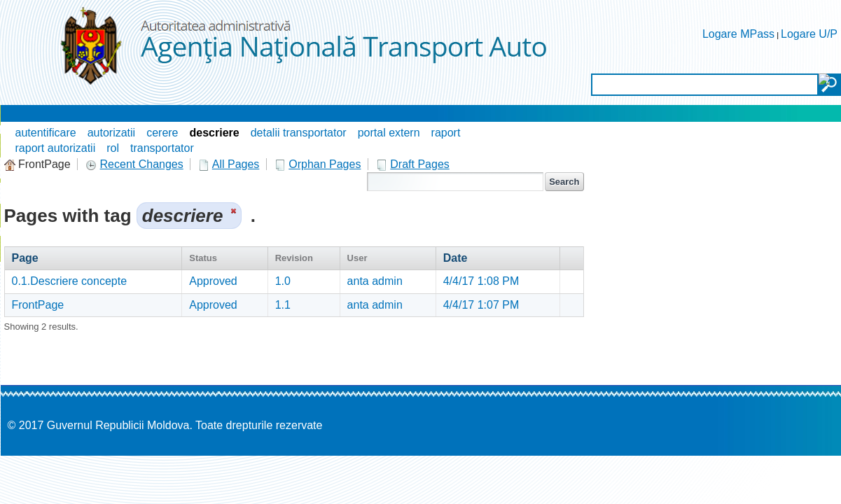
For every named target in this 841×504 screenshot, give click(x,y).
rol (113, 148)
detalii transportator (299, 133)
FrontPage (38, 305)
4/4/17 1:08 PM (481, 281)
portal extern (389, 133)
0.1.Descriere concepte (70, 281)
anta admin (375, 281)
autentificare (46, 133)
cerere (162, 133)
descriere (215, 133)
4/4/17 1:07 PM (481, 305)
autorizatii (111, 133)
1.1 (283, 305)
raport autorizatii (56, 148)
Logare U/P (809, 34)
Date (456, 258)
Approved (213, 281)
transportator (162, 148)
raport (446, 133)
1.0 (283, 281)
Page (25, 258)
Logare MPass (738, 34)
